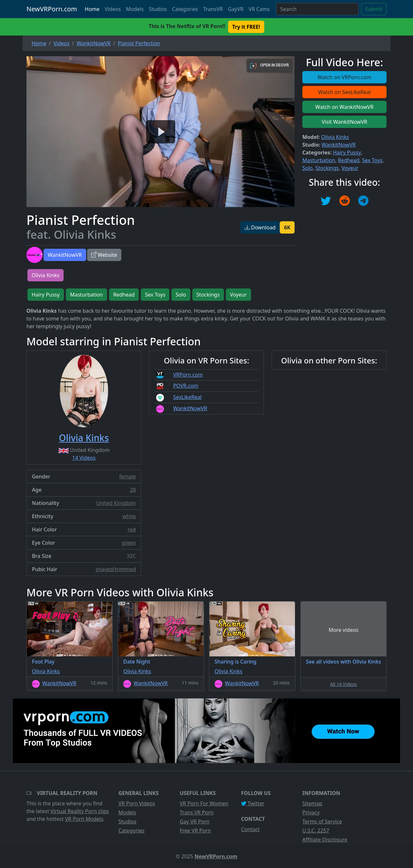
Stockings (327, 168)
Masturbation (319, 160)
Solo (307, 168)
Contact (250, 829)
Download (260, 227)
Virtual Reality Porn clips (80, 811)
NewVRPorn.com (52, 9)
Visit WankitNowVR (344, 122)
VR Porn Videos (137, 803)
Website (104, 255)
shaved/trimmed (116, 569)
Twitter (253, 803)
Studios (158, 9)
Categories (185, 9)
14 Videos (84, 458)
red (132, 529)
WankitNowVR (65, 255)
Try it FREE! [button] (246, 27)
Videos (113, 9)
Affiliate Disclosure (325, 840)
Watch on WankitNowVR (344, 107)
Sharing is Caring (236, 662)
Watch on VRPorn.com (344, 77)
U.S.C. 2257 (316, 831)
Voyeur (350, 168)
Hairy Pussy (347, 152)
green (129, 543)
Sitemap (312, 803)
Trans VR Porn (197, 812)
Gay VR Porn (195, 821)
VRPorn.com (188, 375)
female (127, 476)
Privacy (311, 812)
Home (92, 9)
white (129, 516)
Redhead (349, 160)
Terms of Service (322, 821)
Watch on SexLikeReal (344, 92)
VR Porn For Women (204, 803)
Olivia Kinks (335, 137)
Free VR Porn (195, 831)
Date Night (137, 662)
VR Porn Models (84, 819)
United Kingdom (116, 503)
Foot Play (43, 662)
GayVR (236, 9)
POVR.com (186, 386)
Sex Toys (372, 160)
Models (135, 9)
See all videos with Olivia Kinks (343, 662)
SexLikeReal (187, 397)
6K (287, 227)
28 (133, 490)
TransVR (213, 9)
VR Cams (259, 9)
